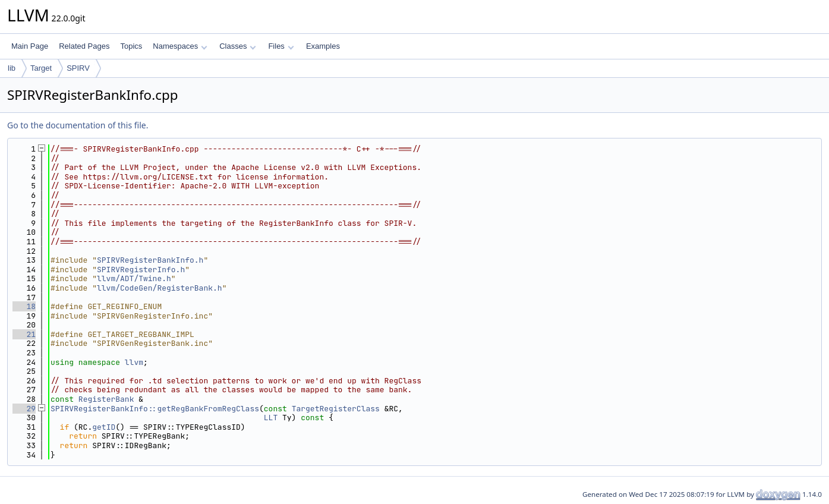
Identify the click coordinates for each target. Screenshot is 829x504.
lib (12, 68)
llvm (134, 362)
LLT (271, 418)
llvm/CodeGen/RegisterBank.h (160, 288)
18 (24, 306)
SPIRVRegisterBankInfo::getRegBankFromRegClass (155, 409)
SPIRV (78, 68)
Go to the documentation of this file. (78, 125)
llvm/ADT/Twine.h (134, 278)
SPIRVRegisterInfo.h (141, 270)
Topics (131, 46)
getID (104, 427)
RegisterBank (106, 399)
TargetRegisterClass (336, 409)
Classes (238, 46)
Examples (323, 46)
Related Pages (84, 46)
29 (24, 409)
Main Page (30, 46)
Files (281, 46)
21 (24, 334)
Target (41, 68)
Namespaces (180, 46)
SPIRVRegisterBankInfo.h (150, 260)
